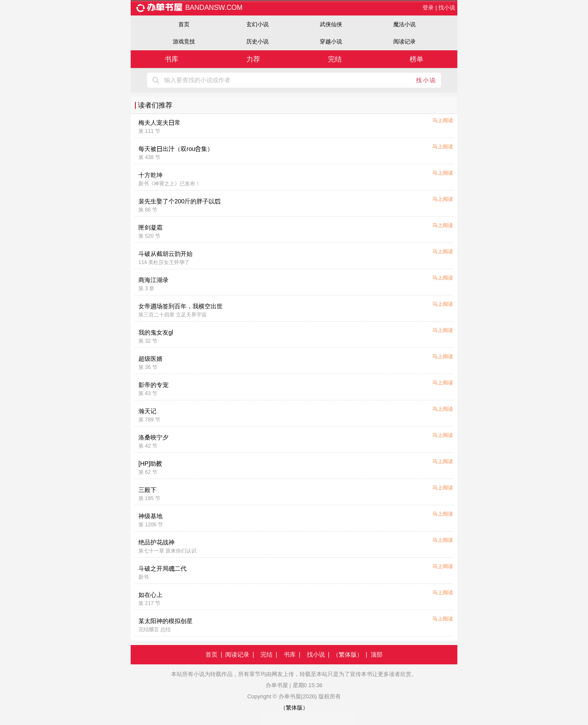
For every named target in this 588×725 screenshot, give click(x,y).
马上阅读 (443, 120)
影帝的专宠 (153, 385)
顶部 (377, 654)
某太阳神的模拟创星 (165, 621)
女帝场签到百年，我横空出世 (181, 306)
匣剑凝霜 (150, 227)
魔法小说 (404, 24)
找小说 (447, 8)
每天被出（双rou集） (176, 149)
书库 (171, 59)
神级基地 (150, 516)
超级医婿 (150, 359)
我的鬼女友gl (156, 332)
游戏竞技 (184, 41)
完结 (335, 59)
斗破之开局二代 (162, 568)
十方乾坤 (150, 175)
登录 (428, 8)
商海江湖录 (153, 280)
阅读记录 (404, 41)
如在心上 (150, 595)
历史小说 (257, 41)
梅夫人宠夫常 (159, 123)
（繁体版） (348, 654)
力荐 (253, 59)
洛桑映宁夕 (153, 437)
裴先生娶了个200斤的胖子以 (179, 201)
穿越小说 (331, 41)
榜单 (416, 59)
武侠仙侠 (331, 24)
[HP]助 (150, 464)
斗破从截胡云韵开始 (165, 254)
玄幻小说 (257, 24)
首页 (184, 24)
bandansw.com (189, 8)
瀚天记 (147, 411)
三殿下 (147, 490)
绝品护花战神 (156, 542)
